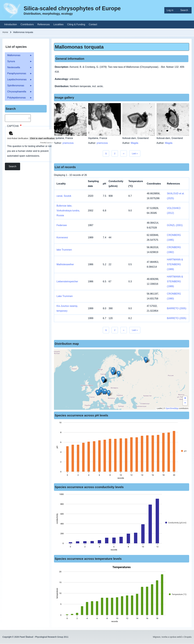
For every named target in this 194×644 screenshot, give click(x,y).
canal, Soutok (64, 196)
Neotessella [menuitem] (18, 68)
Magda (135, 143)
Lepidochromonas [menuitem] (18, 80)
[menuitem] (171, 10)
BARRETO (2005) (177, 308)
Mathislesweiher (65, 264)
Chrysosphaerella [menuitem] (18, 92)
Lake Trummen (65, 296)
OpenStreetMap (172, 408)
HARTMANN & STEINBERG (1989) (175, 264)
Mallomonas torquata (79, 47)
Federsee (62, 225)
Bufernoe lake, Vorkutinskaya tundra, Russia (68, 211)
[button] (105, 392)
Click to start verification (42, 138)
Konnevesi (62, 237)
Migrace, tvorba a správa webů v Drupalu (172, 637)
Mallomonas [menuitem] (18, 56)
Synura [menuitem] (18, 62)
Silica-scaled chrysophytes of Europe (72, 8)
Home (5, 32)
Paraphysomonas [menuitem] (18, 74)
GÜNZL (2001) (175, 225)
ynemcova (68, 143)
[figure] (122, 451)
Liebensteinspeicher (67, 281)
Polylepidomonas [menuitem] (18, 99)
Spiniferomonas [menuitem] (18, 86)
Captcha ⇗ (47, 143)
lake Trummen (64, 250)
